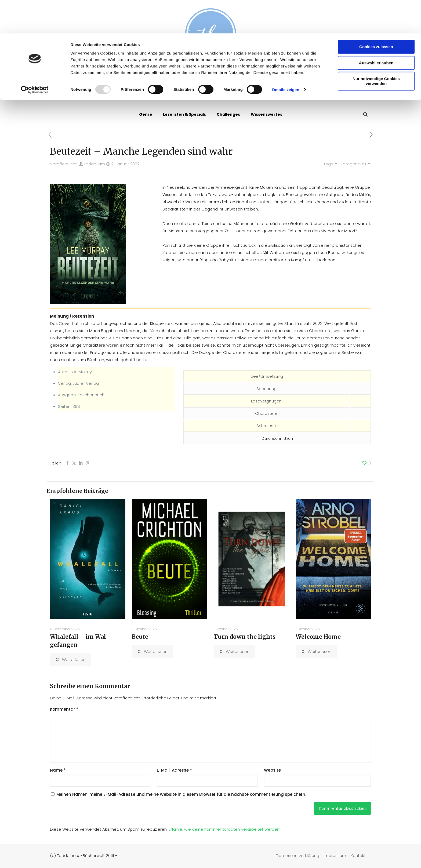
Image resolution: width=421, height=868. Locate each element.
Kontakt (358, 856)
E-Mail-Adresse (174, 770)
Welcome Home (318, 637)
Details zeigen (286, 56)
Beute (140, 637)
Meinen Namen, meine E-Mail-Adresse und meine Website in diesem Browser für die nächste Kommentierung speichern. (181, 794)
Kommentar (64, 709)
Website (272, 770)
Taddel (90, 164)
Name (58, 770)
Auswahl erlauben (376, 29)
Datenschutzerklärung (297, 856)
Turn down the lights (245, 637)
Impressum (335, 856)
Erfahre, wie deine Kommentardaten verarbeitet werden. (224, 829)
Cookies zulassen (376, 13)
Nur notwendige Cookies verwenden (376, 48)
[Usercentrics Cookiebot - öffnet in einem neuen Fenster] (35, 56)
